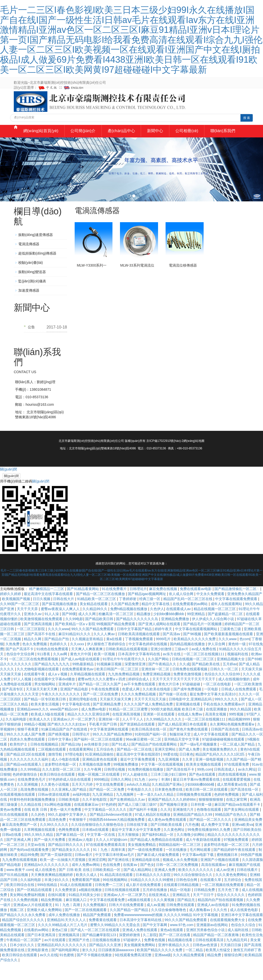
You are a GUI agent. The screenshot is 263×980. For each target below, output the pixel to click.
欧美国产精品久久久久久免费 (160, 967)
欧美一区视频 (105, 672)
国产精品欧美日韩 (100, 636)
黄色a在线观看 (172, 947)
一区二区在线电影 (217, 702)
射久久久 (89, 967)
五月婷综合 (233, 897)
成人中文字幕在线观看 (211, 752)
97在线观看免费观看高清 (106, 862)
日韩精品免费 (205, 907)
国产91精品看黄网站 (83, 606)
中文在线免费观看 (110, 802)
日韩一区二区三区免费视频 (178, 882)
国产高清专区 (13, 707)
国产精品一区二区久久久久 (211, 837)
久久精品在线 (31, 822)
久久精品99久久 (95, 626)
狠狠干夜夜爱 (28, 747)
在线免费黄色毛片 (32, 797)
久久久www (228, 657)
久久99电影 (74, 636)
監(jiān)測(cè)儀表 (32, 299)
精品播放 (144, 631)
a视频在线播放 (91, 907)
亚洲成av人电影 (81, 857)
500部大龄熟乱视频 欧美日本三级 (177, 727)
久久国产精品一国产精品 (129, 927)
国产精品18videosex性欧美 (111, 832)
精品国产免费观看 (97, 932)
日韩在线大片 (64, 616)
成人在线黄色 (46, 887)
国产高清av (172, 651)
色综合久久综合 (244, 942)
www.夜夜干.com (20, 887)
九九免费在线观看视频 (20, 877)
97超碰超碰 (191, 702)
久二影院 (150, 952)
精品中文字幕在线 (156, 621)
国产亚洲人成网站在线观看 (160, 641)
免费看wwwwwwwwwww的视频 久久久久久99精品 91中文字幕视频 (166, 932)
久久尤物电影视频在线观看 (38, 687)
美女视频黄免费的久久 (220, 767)
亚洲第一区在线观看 (159, 732)
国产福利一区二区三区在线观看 (99, 757)
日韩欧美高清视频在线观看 (139, 651)
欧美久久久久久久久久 (196, 887)
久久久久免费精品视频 (139, 712)
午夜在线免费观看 (106, 707)
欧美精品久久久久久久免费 (195, 657)
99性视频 (237, 732)
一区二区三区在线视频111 (204, 672)
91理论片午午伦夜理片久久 (124, 677)
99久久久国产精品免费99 (113, 752)
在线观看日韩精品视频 (182, 902)
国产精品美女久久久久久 (71, 867)
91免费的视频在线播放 (146, 787)
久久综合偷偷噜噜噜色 (169, 927)
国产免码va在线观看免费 (30, 867)
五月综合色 (105, 767)
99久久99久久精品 (39, 852)
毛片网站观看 (201, 867)
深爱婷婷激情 (130, 952)
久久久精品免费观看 (189, 972)
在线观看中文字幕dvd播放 (55, 697)
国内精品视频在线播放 (188, 662)
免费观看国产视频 (86, 897)
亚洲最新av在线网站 (213, 942)
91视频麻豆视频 (110, 682)
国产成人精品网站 (138, 887)
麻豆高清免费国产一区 (20, 842)
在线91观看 (57, 912)
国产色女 (147, 882)
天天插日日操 (231, 962)
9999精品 (101, 797)
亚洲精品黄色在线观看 (100, 777)
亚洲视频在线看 (188, 722)
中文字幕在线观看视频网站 (197, 646)
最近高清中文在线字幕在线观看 (49, 611)
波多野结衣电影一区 (61, 782)
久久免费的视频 (26, 917)
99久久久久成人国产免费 (26, 752)
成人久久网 (87, 631)
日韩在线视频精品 (45, 762)
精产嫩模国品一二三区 (47, 606)
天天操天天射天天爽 (42, 707)
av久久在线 (49, 972)
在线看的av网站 (37, 947)
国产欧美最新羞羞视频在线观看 (229, 651)
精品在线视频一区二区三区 (215, 626)
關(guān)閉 (11, 494)
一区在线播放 (177, 867)
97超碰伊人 (133, 957)
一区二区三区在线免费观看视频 (34, 677)
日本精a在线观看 (96, 847)
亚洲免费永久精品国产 (245, 611)
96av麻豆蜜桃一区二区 (144, 757)
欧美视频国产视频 (17, 616)
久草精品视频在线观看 (88, 692)
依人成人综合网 (182, 611)
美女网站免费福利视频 (28, 912)
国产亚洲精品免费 (107, 722)
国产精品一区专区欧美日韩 (45, 717)
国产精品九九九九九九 (52, 682)
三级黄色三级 (231, 646)
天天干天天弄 (28, 626)
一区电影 (212, 707)
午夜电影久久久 (140, 807)
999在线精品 (48, 902)
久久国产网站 (159, 677)
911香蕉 (44, 672)
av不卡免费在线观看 (140, 702)
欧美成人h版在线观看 (48, 732)
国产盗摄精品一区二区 (226, 631)
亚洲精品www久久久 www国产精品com (48, 727)
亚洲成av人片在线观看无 (33, 922)
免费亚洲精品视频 (157, 692)
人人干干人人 (133, 737)
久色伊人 (157, 626)
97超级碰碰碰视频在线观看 (224, 757)
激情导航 (56, 772)
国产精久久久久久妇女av (67, 742)
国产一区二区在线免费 (101, 712)
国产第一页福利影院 (57, 872)
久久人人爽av (105, 651)
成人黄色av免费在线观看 (167, 837)
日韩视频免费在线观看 (194, 812)
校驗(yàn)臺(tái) (31, 280)
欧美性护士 (19, 762)
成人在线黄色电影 (244, 927)
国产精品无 (187, 917)
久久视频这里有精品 (88, 657)
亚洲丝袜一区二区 (156, 687)
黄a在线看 (115, 657)
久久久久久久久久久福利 (30, 777)
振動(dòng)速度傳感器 (36, 252)
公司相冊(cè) (202, 136)
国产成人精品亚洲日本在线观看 (183, 742)
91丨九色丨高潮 (68, 922)
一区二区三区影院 (31, 646)
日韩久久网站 (121, 797)
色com (244, 657)
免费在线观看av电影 (196, 606)
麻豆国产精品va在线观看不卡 (238, 822)
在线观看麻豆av (87, 822)
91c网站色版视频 (58, 822)
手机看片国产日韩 (103, 742)
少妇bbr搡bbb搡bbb (169, 631)
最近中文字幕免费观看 (138, 777)
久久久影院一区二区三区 (62, 787)
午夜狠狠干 (78, 837)
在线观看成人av (179, 626)
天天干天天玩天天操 (151, 717)
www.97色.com (182, 942)
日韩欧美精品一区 (107, 887)
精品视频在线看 (181, 957)
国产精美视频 (59, 752)
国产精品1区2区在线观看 (26, 772)
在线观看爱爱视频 (237, 797)
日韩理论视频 (115, 787)
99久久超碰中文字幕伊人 (68, 832)
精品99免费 (29, 872)
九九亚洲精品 (103, 812)
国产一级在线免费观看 (146, 867)
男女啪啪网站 (45, 702)
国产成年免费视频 (188, 707)
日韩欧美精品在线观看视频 (127, 667)
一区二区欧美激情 (248, 702)
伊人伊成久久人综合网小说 (213, 636)
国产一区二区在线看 (175, 952)
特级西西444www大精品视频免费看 (117, 837)
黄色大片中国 (81, 672)
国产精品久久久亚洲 (105, 962)
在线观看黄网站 (82, 767)
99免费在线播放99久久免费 (209, 847)
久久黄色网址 (175, 847)
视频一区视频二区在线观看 (99, 792)
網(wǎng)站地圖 (194, 458)
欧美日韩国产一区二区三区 (118, 687)
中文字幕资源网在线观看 (110, 747)
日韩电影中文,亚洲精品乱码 (191, 717)
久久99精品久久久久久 (164, 737)
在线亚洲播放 (217, 727)
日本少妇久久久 (23, 962)
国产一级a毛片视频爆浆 (199, 762)
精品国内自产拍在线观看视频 (221, 917)
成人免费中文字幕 (215, 842)
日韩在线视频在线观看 (122, 907)
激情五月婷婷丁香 (247, 967)
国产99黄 (69, 631)
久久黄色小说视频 (55, 802)
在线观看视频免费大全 (228, 937)
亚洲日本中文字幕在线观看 (242, 932)
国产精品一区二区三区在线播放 (101, 611)
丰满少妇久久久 (57, 897)
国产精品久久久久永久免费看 (23, 932)
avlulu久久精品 (138, 802)
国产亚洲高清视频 (38, 641)
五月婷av (230, 682)
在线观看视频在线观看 (18, 812)
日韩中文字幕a (60, 757)
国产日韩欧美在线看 (167, 842)
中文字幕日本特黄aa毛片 (115, 872)
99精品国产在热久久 (231, 832)
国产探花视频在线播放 (60, 621)
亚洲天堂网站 (166, 767)
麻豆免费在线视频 (164, 606)
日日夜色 (186, 772)
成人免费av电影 (94, 727)
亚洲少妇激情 (162, 667)
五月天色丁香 (229, 907)
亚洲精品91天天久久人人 (67, 937)
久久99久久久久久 (54, 842)
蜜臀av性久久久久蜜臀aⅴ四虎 (102, 697)
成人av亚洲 (226, 887)
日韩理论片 (138, 606)
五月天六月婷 (83, 802)
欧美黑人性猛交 (218, 967)
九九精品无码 (237, 957)
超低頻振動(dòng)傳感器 (37, 271)
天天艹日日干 (204, 912)
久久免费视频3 (95, 922)
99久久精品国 (241, 727)
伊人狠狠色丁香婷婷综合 (107, 662)
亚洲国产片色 (79, 957)
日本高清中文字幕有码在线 (140, 672)
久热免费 (13, 662)
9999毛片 (164, 657)
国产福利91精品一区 (158, 852)
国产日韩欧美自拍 (247, 847)
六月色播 (192, 842)
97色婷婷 (109, 822)
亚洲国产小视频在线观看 (220, 877)
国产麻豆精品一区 (70, 852)
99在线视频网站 (116, 897)
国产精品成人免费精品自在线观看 (157, 857)
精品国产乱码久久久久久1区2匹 (221, 772)
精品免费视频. (52, 917)
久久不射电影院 (95, 817)
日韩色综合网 (187, 897)
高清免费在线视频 (35, 807)
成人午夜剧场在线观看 (204, 857)
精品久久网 (33, 657)
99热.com (205, 787)
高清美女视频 (216, 732)
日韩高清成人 (225, 787)
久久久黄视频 (164, 917)
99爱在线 (170, 772)
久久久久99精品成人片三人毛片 (63, 942)
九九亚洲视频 (169, 777)
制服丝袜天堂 (181, 752)
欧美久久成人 (87, 892)
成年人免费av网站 (86, 882)
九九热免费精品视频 (124, 692)
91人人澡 (52, 631)
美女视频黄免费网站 (140, 962)
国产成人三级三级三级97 (138, 822)
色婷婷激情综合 (25, 792)
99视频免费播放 (126, 782)
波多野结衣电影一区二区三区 (227, 862)
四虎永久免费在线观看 (28, 757)
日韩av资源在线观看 (54, 812)
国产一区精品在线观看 (35, 907)
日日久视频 (42, 616)
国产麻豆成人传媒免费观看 (159, 872)
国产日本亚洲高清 (42, 952)
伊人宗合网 (217, 662)
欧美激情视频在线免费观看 (42, 636)
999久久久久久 (227, 717)
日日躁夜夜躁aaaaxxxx (117, 967)
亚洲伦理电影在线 (83, 717)
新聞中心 (167, 136)
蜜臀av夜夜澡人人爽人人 (61, 626)
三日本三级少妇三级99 (169, 792)
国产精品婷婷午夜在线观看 (235, 867)
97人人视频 (23, 697)
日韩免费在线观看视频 (190, 687)
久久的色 (38, 832)
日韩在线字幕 (138, 842)
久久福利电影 (17, 737)
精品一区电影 (181, 907)
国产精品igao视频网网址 (147, 611)
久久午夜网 (93, 787)
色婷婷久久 (59, 662)
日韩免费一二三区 (109, 902)
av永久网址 (247, 787)
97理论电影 (74, 772)
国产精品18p (72, 762)
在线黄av (131, 882)
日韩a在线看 (12, 852)
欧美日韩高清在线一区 (150, 747)
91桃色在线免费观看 (53, 667)
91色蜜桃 (67, 972)
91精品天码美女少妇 (85, 912)
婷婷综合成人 (139, 697)
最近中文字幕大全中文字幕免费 (137, 847)
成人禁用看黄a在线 (232, 802)
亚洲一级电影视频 (210, 777)
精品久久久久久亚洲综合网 (89, 732)
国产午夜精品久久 (163, 682)
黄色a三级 (60, 947)
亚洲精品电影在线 (146, 877)
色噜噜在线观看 (209, 827)
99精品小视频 (35, 742)
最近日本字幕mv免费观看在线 (197, 797)
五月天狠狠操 (129, 852)
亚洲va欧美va (242, 842)
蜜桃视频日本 (228, 872)
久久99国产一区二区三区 (20, 621)
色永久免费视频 (35, 662)
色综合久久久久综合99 (223, 692)
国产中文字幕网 (155, 942)
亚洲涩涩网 (97, 877)
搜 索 (247, 118)
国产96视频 (192, 651)
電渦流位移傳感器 (183, 283)
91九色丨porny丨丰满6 (153, 797)
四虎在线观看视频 (233, 792)
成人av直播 (155, 922)
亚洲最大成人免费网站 (45, 927)
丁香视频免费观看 (140, 657)
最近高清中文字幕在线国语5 (139, 772)
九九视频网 (125, 812)
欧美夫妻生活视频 (45, 722)
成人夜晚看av (200, 927)
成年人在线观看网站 (227, 621)
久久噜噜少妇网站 (191, 852)
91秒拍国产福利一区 (151, 752)
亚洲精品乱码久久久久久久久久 (62, 962)
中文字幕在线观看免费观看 (237, 616)
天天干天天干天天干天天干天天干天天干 (184, 697)
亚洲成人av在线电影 (214, 922)
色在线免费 (112, 882)
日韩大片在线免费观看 (127, 922)
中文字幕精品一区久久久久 (106, 827)
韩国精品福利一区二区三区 (180, 862)
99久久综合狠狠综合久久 (193, 892)
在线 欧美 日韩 (36, 827)
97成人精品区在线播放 (153, 832)
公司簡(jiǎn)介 (86, 136)
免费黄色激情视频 (188, 692)
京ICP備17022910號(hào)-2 (165, 458)
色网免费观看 (69, 847)
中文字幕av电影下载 (199, 872)
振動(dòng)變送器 (32, 289)
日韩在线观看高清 (210, 957)
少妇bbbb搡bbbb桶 (200, 802)
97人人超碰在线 (136, 792)
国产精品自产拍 (57, 657)
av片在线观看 (55, 957)
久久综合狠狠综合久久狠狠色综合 (98, 842)
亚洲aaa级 (163, 972)
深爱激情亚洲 (136, 682)
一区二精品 (195, 967)
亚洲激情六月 (184, 827)
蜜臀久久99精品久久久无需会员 (115, 942)
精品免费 (215, 972)
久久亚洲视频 (28, 802)
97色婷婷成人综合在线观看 (70, 797)
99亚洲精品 (196, 631)
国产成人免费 (190, 767)
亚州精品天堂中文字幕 (182, 757)
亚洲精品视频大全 (231, 677)
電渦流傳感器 (29, 262)
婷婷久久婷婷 (11, 611)
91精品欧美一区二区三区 (97, 616)
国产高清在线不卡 (181, 787)
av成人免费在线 (204, 667)
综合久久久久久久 (231, 912)
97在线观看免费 (237, 782)
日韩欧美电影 (69, 817)
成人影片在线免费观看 (144, 902)
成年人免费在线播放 (65, 932)
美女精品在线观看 (94, 621)
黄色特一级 (237, 662)
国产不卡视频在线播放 (95, 972)
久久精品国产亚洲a (167, 802)
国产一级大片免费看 (50, 857)
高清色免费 (58, 837)
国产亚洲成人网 (19, 857)
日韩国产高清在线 (225, 747)
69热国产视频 (251, 872)
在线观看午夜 (35, 692)
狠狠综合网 (233, 972)
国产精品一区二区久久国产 (100, 702)
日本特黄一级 (202, 822)
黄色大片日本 (169, 702)
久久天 (166, 827)
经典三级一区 (150, 616)
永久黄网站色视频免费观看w (232, 742)
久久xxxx (78, 662)
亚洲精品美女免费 (248, 837)
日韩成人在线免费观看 (239, 707)
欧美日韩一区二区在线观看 (207, 807)
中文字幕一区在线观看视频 (163, 782)
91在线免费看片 (115, 606)
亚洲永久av (33, 631)
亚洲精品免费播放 (176, 636)
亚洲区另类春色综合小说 (206, 947)
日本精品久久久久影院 (154, 892)
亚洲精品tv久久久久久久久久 (47, 882)
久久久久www (59, 646)
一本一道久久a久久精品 (156, 812)
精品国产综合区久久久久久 (24, 937)
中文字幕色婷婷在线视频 (148, 662)
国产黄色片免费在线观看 (189, 747)
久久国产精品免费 (125, 621)
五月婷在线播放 (155, 907)
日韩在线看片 (248, 887)
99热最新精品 (84, 682)
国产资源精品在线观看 (138, 742)
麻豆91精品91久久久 (75, 651)
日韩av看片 (84, 872)
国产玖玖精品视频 (15, 892)
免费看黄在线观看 (103, 937)
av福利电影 (82, 812)
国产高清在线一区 (245, 807)
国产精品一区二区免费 (107, 807)
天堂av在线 (37, 862)
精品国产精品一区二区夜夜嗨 (216, 952)
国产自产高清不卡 (20, 667)
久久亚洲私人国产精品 (69, 807)
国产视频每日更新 (174, 822)
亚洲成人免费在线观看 (140, 947)
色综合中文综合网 (21, 672)
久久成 (185, 682)
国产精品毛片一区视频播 (203, 641)
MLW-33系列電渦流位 (137, 283)
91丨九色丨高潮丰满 (109, 867)
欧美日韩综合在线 (21, 902)
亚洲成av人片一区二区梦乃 (75, 737)
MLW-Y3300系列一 (92, 283)
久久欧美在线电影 (157, 707)
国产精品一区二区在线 (135, 767)
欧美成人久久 (40, 737)
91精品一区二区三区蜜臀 (129, 727)
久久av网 (61, 672)
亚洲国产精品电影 (75, 707)
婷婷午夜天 (164, 646)
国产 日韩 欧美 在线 (75, 887)
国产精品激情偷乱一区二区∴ (237, 606)
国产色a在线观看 (203, 792)
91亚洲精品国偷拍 (100, 772)
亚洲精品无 (182, 912)
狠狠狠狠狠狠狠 (211, 817)
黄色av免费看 (11, 827)
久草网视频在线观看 (40, 847)
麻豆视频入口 (77, 917)
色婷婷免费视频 (227, 812)
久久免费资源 (66, 907)
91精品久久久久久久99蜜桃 (152, 897)
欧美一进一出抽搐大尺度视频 (63, 877)
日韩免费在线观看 (181, 922)
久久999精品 (30, 787)
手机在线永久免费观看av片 (225, 722)
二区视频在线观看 (52, 767)
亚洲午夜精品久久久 (174, 962)
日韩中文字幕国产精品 (135, 646)
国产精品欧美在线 (206, 682)
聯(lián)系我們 (34, 149)
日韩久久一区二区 (225, 687)
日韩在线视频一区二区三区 (193, 677)
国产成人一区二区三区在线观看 (95, 947)
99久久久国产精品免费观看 (93, 646)
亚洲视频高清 (69, 952)
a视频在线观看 (140, 917)
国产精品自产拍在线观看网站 (155, 762)
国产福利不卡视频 (144, 827)
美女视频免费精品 (142, 862)
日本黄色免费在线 (169, 807)
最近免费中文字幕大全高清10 (213, 712)
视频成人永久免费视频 (181, 877)
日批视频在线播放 (107, 957)
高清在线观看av (214, 882)
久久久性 (221, 927)
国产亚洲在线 (119, 877)
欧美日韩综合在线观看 (58, 792)
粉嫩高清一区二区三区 (116, 631)
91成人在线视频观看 (77, 902)
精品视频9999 (240, 737)
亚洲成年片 (68, 702)
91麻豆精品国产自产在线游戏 (64, 747)
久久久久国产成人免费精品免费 (149, 722)
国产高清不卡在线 (42, 651)
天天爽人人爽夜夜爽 (87, 667)
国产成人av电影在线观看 (81, 677)
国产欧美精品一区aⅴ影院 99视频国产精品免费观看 (96, 641)
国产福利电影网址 (66, 967)
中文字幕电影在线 (76, 722)
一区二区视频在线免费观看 (223, 902)
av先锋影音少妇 (97, 762)
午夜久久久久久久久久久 (61, 712)
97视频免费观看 (237, 857)
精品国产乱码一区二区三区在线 (188, 616)
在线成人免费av (190, 732)
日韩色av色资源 (206, 962)
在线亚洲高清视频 (127, 732)
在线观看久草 (211, 897)
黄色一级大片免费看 (66, 827)
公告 (31, 345)
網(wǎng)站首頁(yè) (40, 136)
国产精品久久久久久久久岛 (138, 636)
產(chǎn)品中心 (129, 136)
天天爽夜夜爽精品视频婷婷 (52, 892)
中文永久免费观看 (211, 611)
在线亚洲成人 (160, 912)
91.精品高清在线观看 (117, 892)
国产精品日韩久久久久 (66, 862)
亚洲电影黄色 (38, 967)
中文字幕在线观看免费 (108, 917)
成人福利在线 (238, 947)
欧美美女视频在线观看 (204, 782)
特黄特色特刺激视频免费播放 (33, 817)
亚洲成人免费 (165, 887)
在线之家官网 (237, 817)
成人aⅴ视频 (58, 692)
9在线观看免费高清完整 (134, 972)
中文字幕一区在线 (101, 852)
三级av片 (182, 667)
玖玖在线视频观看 (15, 832)
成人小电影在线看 (66, 777)
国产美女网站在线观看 (242, 827)
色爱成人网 (131, 707)
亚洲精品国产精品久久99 (193, 832)
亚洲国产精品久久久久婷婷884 (172, 817)
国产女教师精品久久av (128, 817)
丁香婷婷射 (128, 616)
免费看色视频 (155, 957)
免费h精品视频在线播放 (129, 626)
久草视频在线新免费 (95, 782)
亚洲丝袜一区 (109, 737)
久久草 (188, 777)
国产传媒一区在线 (173, 712)
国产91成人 (120, 762)
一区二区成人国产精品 (238, 762)
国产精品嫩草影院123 (100, 952)
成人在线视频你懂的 (234, 697)
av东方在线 (172, 672)
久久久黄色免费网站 (232, 892)
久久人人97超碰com (112, 857)
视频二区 (17, 927)
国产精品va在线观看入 (24, 782)
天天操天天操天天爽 (116, 717)
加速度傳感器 (29, 308)
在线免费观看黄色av (78, 687)
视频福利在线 (238, 672)
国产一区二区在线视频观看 (86, 927)
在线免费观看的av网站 (191, 621)
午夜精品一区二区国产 (24, 957)
